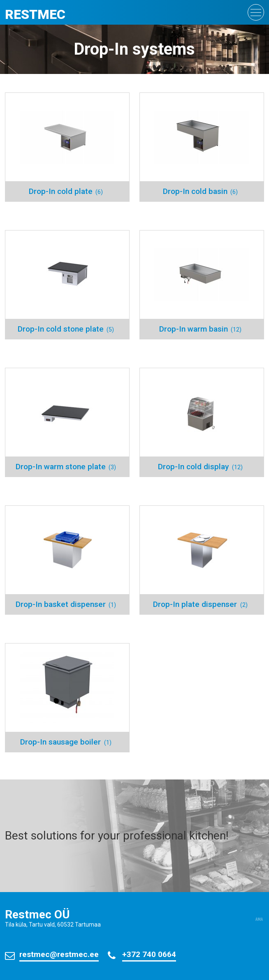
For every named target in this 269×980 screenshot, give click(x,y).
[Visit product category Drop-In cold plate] (67, 147)
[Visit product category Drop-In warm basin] (202, 285)
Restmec (35, 14)
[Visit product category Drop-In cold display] (202, 422)
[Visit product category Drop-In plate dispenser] (202, 560)
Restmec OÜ (37, 914)
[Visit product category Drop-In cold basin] (202, 147)
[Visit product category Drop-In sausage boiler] (67, 698)
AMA (259, 920)
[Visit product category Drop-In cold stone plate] (67, 285)
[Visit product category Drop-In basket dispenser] (67, 560)
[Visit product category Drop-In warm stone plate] (67, 422)
